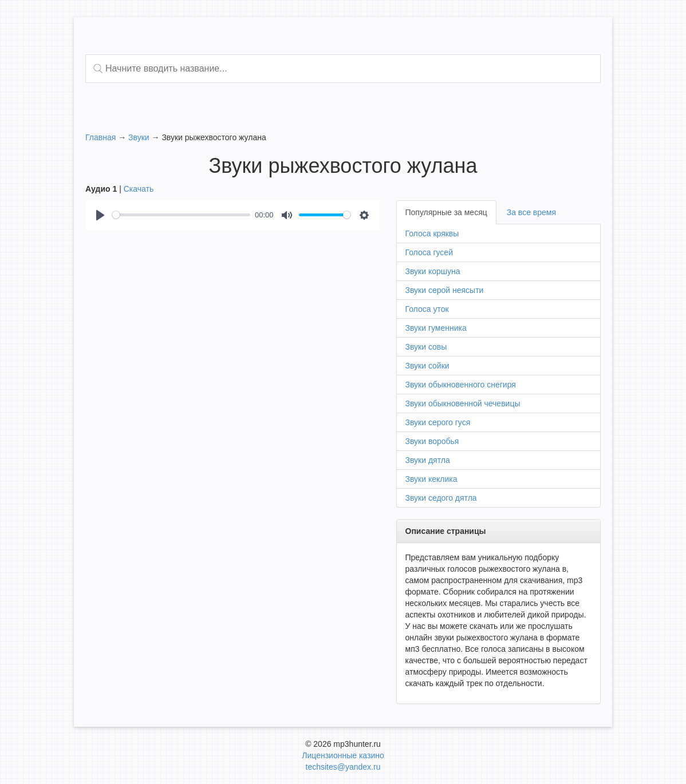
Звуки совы (426, 347)
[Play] (100, 215)
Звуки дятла (428, 460)
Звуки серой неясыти (445, 290)
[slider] (181, 215)
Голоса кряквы (432, 233)
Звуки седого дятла (441, 498)
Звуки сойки (427, 366)
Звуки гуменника (436, 328)
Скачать (139, 189)
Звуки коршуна (433, 271)
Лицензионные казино (343, 755)
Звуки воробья (432, 441)
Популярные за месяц (446, 212)
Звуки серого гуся (438, 422)
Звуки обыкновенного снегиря (461, 385)
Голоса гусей (429, 252)
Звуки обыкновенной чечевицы (463, 403)
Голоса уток (427, 309)
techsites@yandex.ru (343, 767)
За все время (531, 212)
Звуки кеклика (431, 479)
